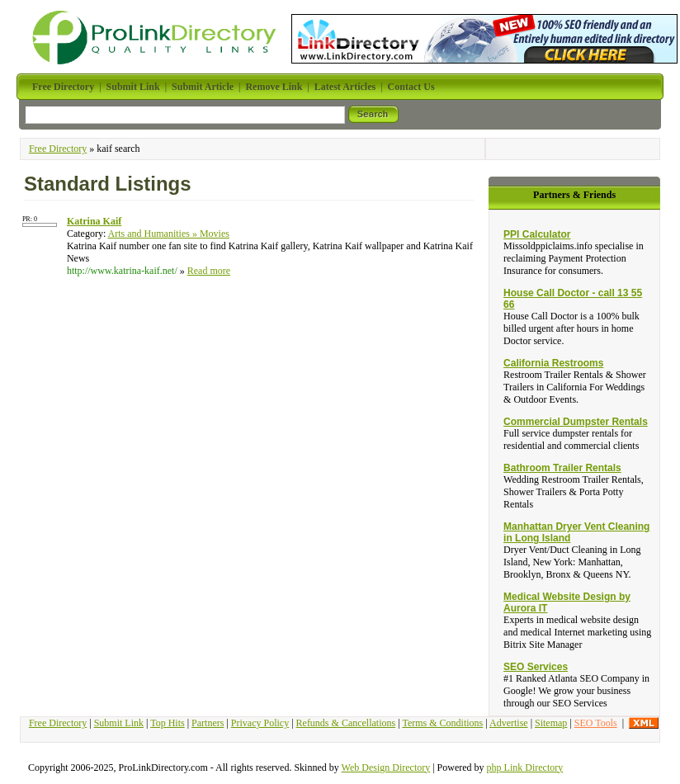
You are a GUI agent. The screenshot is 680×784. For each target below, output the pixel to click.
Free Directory (58, 149)
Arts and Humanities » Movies (169, 234)
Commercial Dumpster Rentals (576, 422)
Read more (209, 271)
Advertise (509, 723)
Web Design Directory (386, 767)
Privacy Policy (260, 723)
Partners (208, 723)
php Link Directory (525, 767)
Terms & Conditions (442, 723)
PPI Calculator (537, 234)
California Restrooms (553, 363)
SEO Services (536, 667)
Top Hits (168, 723)
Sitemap (551, 723)
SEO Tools (596, 723)
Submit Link (119, 723)
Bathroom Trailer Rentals (562, 468)
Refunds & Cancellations (346, 723)
